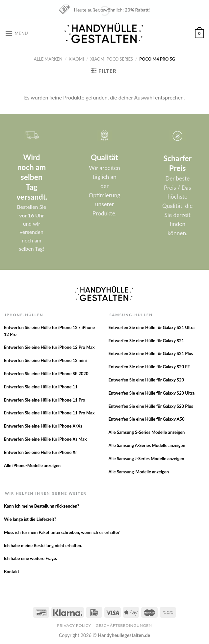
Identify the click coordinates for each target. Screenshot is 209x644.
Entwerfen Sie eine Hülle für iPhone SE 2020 (46, 374)
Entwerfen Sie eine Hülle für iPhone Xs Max (45, 439)
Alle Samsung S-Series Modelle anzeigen (146, 432)
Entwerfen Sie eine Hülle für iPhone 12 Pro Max (49, 347)
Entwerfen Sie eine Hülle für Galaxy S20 (146, 380)
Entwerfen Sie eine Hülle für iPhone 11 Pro (45, 400)
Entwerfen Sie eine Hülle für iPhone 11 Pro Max (49, 413)
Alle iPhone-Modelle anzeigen (32, 465)
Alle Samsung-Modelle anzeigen (139, 472)
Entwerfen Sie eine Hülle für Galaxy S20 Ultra (151, 393)
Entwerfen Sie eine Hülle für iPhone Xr (40, 452)
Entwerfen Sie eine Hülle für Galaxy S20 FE (149, 367)
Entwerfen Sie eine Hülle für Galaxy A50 (146, 419)
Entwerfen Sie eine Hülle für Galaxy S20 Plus (151, 406)
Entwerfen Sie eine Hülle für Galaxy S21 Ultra (151, 327)
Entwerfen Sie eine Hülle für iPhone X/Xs (43, 426)
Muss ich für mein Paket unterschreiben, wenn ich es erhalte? (62, 532)
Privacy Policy (74, 625)
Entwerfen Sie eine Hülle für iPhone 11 (41, 387)
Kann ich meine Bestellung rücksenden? (42, 506)
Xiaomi (76, 59)
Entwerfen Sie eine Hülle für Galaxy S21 (146, 341)
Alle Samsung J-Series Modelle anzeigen (146, 459)
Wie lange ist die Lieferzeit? (30, 519)
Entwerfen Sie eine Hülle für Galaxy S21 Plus (151, 353)
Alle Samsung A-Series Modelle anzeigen (147, 445)
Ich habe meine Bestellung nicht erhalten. (43, 546)
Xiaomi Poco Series (112, 59)
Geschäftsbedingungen (124, 625)
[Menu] (16, 33)
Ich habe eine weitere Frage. (30, 558)
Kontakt (12, 572)
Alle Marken (48, 59)
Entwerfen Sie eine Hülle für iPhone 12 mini (45, 360)
